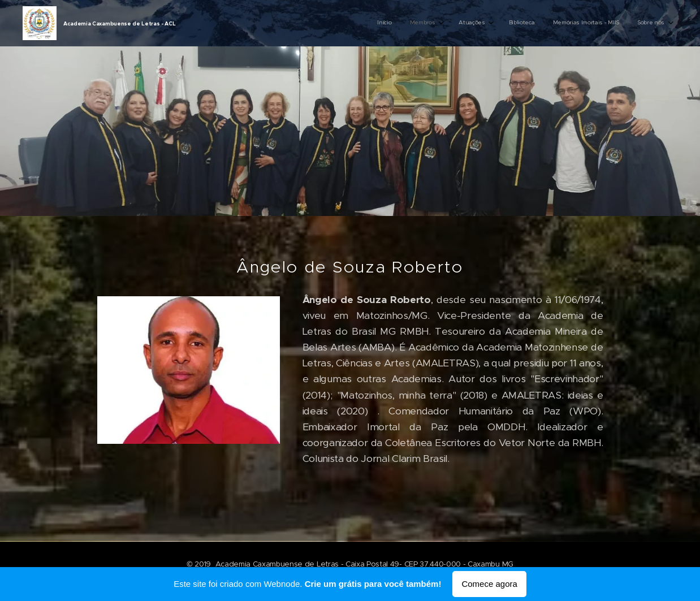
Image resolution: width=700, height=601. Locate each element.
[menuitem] (566, 23)
